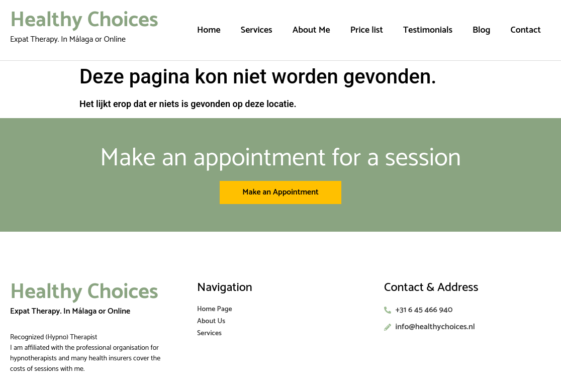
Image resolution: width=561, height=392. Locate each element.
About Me (311, 30)
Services (257, 30)
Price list (367, 30)
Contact (526, 30)
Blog (481, 30)
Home (209, 30)
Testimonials (428, 30)
